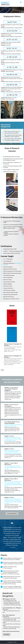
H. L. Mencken (12, 547)
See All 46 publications (12, 513)
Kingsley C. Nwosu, (9, 436)
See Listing (6, 634)
